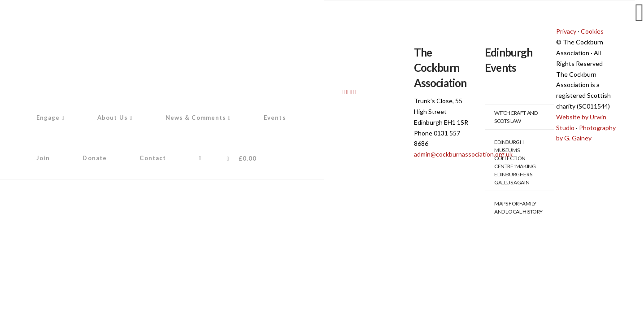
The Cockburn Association (440, 67)
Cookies (592, 31)
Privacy (566, 31)
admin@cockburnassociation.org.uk (463, 154)
